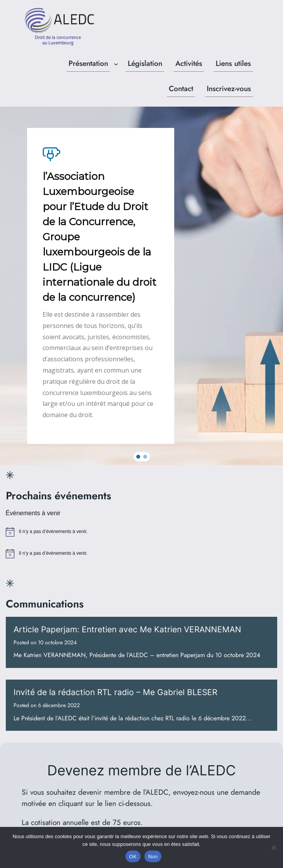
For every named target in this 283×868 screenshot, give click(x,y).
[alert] (142, 532)
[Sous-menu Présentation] (116, 64)
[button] (138, 457)
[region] (141, 286)
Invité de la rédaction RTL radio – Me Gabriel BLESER (115, 692)
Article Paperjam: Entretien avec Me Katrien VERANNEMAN (127, 629)
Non (153, 857)
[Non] (273, 847)
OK (133, 857)
